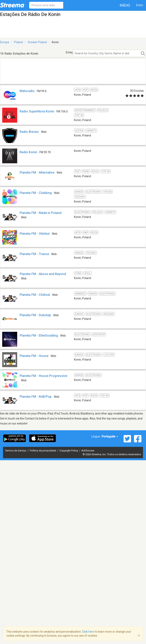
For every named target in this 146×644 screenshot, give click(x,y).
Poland (18, 42)
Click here (88, 632)
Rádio (125, 5)
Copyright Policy (69, 451)
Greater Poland (37, 42)
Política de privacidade (43, 451)
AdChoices (88, 451)
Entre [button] (140, 5)
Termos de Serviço (16, 451)
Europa (4, 42)
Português (110, 436)
